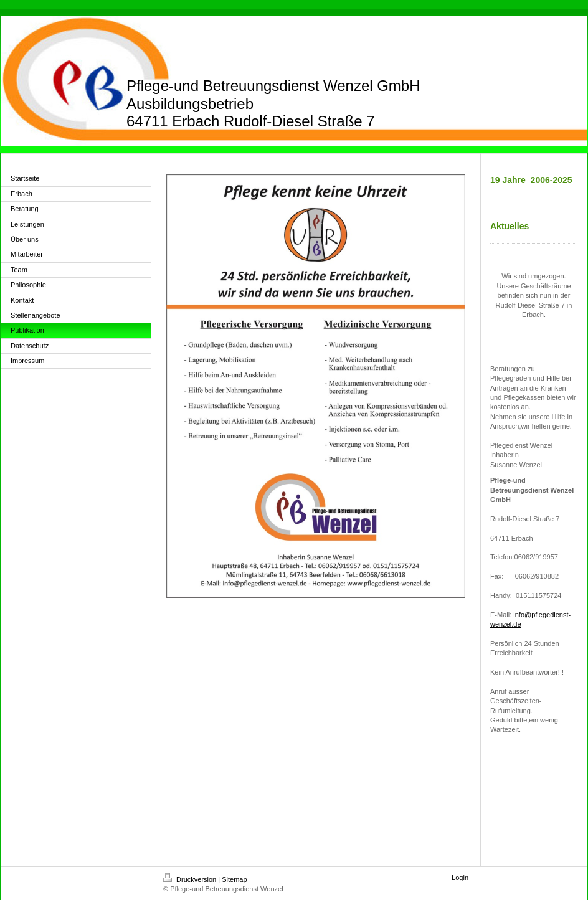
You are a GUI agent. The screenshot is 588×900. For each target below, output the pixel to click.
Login (460, 878)
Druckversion (191, 879)
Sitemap (234, 879)
